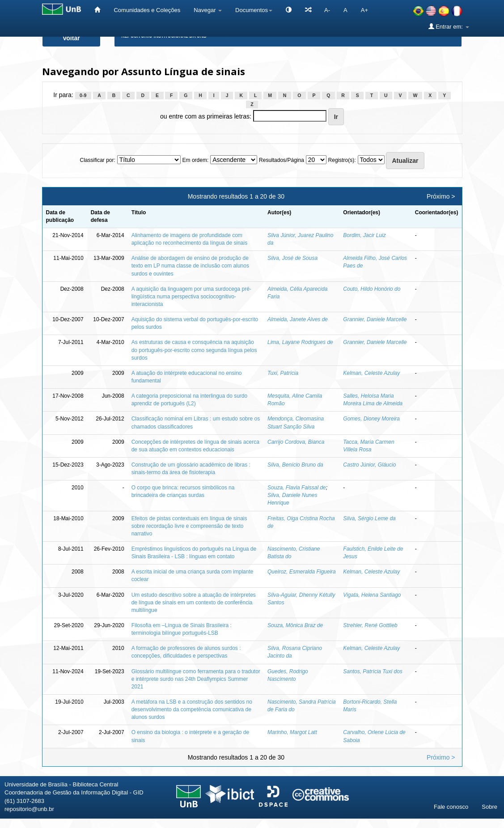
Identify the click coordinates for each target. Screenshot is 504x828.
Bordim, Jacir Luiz (364, 235)
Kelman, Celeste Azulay (371, 373)
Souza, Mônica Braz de (295, 625)
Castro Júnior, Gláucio (369, 465)
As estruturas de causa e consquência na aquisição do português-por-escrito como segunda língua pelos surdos (194, 350)
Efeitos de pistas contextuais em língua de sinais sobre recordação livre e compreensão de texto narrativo (189, 526)
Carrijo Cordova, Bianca (296, 442)
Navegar (208, 10)
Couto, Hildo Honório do (372, 289)
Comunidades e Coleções (147, 10)
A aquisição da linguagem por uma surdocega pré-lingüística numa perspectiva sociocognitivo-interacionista (191, 297)
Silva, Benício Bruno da (295, 465)
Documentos (254, 10)
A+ (364, 10)
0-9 (83, 95)
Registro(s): (342, 160)
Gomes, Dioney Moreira (371, 419)
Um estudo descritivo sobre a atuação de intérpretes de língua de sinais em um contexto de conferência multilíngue (194, 603)
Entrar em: (449, 26)
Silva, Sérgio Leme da (369, 518)
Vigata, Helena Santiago (372, 595)
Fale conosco (451, 807)
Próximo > (441, 196)
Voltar (71, 38)
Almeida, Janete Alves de (298, 319)
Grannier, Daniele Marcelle (375, 319)
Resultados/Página (282, 160)
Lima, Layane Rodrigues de (300, 342)
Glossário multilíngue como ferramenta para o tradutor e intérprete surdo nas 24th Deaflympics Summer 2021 (196, 679)
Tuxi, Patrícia (283, 373)
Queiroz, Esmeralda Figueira (302, 572)
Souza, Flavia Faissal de (297, 488)
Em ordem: (196, 160)
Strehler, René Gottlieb (370, 625)
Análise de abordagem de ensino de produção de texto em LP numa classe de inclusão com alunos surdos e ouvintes (190, 266)
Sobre (489, 807)
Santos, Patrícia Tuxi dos (373, 671)
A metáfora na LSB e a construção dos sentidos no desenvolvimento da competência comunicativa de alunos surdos (192, 709)
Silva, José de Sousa (292, 258)
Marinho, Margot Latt (292, 732)
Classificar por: (97, 160)
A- (327, 10)
